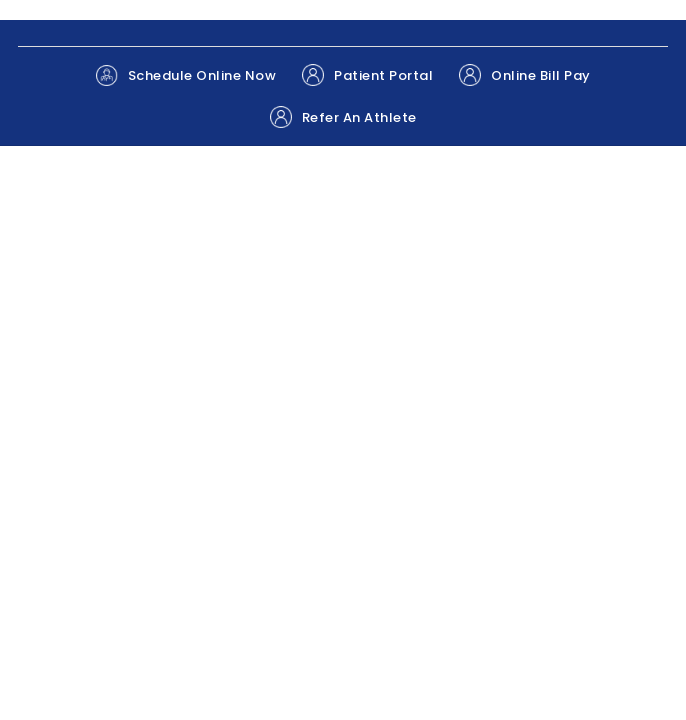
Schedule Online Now (186, 75)
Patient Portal (367, 75)
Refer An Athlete (343, 117)
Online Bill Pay (525, 75)
